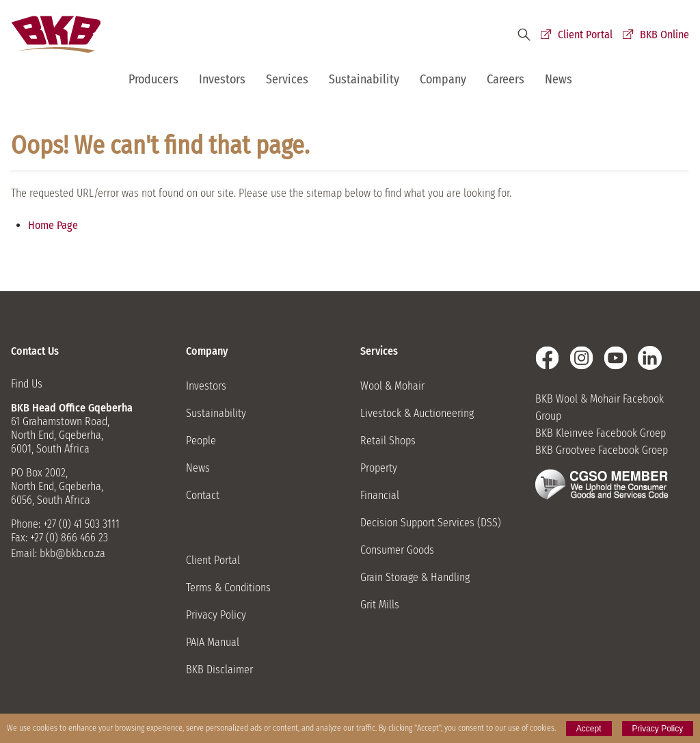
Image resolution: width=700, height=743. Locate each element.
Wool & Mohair (392, 386)
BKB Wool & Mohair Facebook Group (600, 407)
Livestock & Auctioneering (417, 413)
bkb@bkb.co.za (72, 553)
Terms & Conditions (228, 587)
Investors (222, 79)
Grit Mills (380, 605)
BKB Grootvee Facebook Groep (602, 450)
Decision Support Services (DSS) (431, 523)
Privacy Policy (216, 615)
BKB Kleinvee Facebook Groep (601, 433)
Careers (506, 79)
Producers (153, 79)
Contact (203, 495)
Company (443, 79)
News (558, 79)
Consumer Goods (397, 550)
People (201, 441)
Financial (380, 495)
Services (287, 79)
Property (379, 468)
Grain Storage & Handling (415, 577)
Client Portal (585, 35)
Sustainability (364, 79)
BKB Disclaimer (219, 670)
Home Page (53, 225)
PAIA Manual (213, 642)
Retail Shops (388, 441)
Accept (589, 729)
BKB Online (664, 35)
